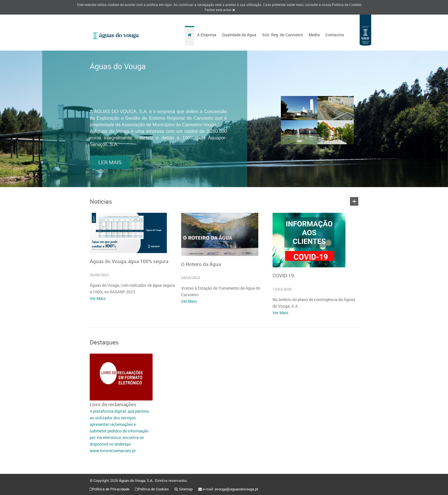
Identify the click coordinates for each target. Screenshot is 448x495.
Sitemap (186, 489)
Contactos (335, 35)
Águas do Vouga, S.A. (136, 480)
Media (314, 35)
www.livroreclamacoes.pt (113, 451)
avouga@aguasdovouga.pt (236, 489)
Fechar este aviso (220, 10)
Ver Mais (98, 298)
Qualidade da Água (239, 35)
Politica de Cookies (347, 5)
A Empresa (207, 35)
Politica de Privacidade (111, 489)
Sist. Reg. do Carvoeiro (282, 35)
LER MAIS (110, 170)
